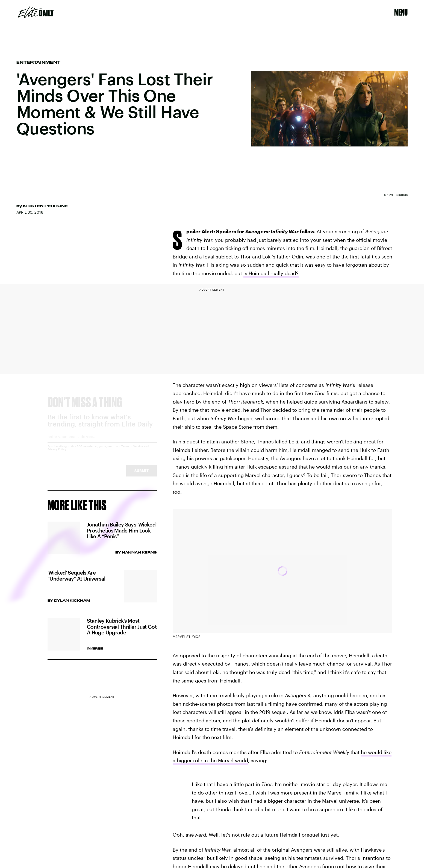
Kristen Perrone (45, 206)
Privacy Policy (57, 454)
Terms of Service (132, 451)
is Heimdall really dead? (271, 273)
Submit (142, 476)
